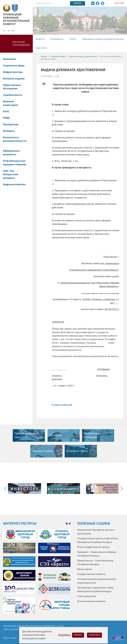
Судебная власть (13, 95)
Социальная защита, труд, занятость (83, 57)
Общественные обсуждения (12, 87)
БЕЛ (13, 31)
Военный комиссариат (11, 103)
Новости (40, 39)
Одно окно (41, 48)
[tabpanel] (37, 573)
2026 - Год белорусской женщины (10, 175)
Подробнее (64, 635)
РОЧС (8, 112)
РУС (4, 31)
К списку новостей (62, 405)
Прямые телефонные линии (27, 435)
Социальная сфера (15, 66)
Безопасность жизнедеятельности (15, 141)
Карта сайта (119, 3)
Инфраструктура (14, 72)
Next (121, 489)
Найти (78, 3)
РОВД (6, 118)
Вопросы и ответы (77, 451)
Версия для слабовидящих (21, 44)
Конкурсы (10, 131)
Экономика (11, 59)
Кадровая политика (14, 186)
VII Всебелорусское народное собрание (15, 163)
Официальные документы (11, 153)
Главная (44, 57)
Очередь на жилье (43, 451)
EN (9, 31)
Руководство (57, 39)
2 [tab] (70, 524)
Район (73, 39)
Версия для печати (44, 84)
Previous (6, 489)
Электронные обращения (92, 435)
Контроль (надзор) (14, 79)
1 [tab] (67, 524)
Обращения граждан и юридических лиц (103, 39)
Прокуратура (11, 125)
